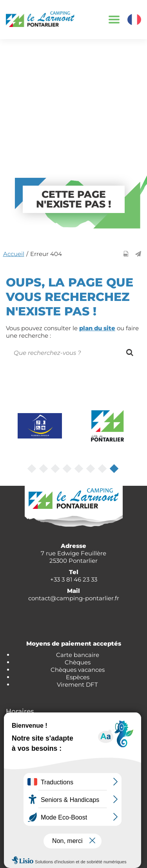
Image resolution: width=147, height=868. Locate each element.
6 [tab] (91, 469)
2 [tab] (44, 469)
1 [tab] (33, 469)
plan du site (97, 328)
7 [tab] (103, 469)
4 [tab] (68, 469)
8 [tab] (115, 469)
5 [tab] (80, 469)
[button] (138, 254)
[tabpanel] (40, 426)
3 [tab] (56, 469)
